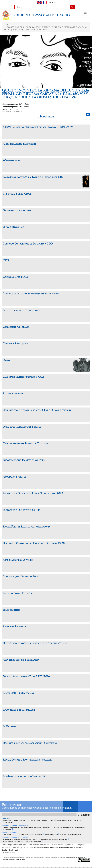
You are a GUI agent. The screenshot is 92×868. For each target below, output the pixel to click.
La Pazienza (7, 822)
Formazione (80, 827)
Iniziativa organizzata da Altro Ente (15, 104)
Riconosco (23, 834)
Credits (5, 850)
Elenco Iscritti (74, 820)
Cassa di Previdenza (11, 827)
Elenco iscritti (13, 805)
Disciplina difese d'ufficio (13, 841)
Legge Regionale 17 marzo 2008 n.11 (53, 839)
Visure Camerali (51, 834)
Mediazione (7, 829)
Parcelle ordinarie (34, 841)
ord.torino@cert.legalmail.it (72, 847)
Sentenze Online (36, 834)
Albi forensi (61, 820)
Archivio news (27, 827)
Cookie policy (14, 850)
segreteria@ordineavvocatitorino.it (47, 847)
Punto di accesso (10, 834)
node (6, 24)
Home (52, 3)
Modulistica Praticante (64, 827)
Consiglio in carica (27, 820)
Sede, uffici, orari (10, 820)
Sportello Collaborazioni (70, 834)
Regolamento (42, 820)
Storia (52, 820)
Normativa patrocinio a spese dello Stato (20, 839)
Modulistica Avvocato (43, 827)
